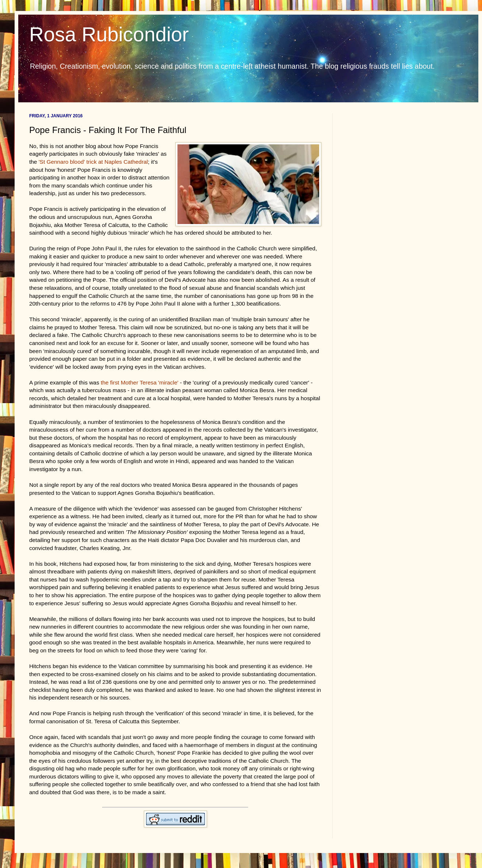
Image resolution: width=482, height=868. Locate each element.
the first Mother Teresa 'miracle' (140, 382)
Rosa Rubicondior (109, 34)
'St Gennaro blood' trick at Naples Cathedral (93, 162)
